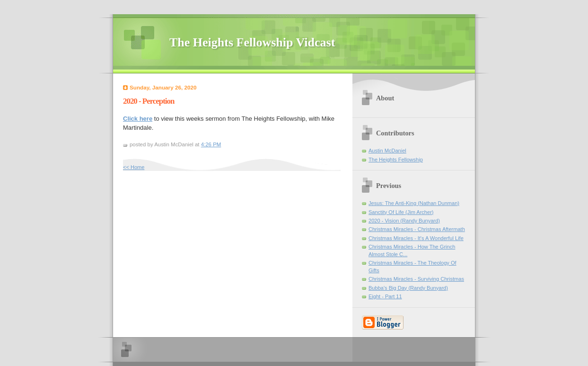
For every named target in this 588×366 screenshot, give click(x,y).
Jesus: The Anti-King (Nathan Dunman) (414, 203)
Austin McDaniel (387, 151)
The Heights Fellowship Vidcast (252, 42)
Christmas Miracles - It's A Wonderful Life (416, 238)
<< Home (134, 167)
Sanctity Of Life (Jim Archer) (401, 212)
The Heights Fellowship (396, 160)
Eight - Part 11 (385, 296)
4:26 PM (211, 144)
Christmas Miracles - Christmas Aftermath (417, 229)
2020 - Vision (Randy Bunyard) (404, 221)
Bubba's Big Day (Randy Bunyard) (408, 288)
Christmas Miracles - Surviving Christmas (416, 279)
